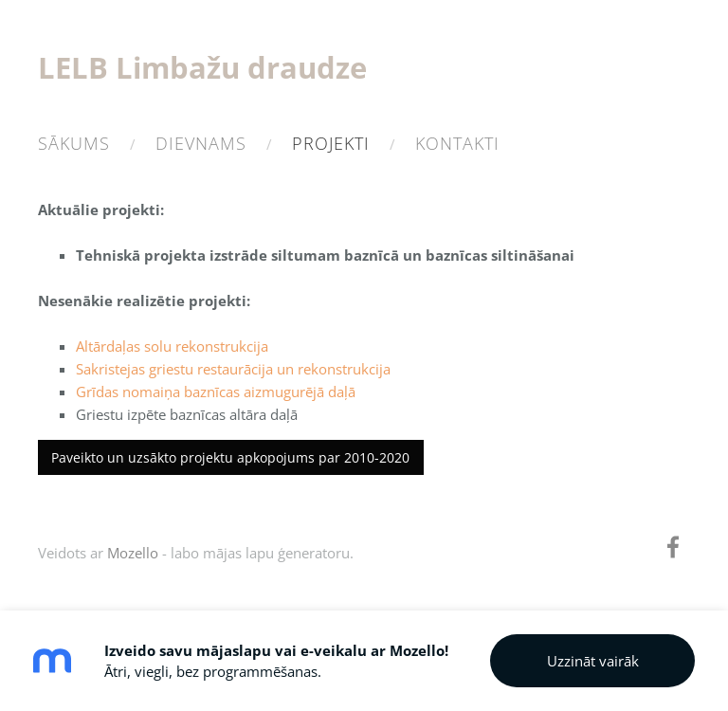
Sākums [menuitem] (74, 143)
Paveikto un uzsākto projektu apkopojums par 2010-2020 (230, 457)
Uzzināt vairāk (593, 661)
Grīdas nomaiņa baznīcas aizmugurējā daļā (216, 392)
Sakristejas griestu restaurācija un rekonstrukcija (233, 369)
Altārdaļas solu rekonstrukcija (172, 346)
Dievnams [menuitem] (201, 143)
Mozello (133, 553)
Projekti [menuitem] (331, 143)
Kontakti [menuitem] (457, 143)
